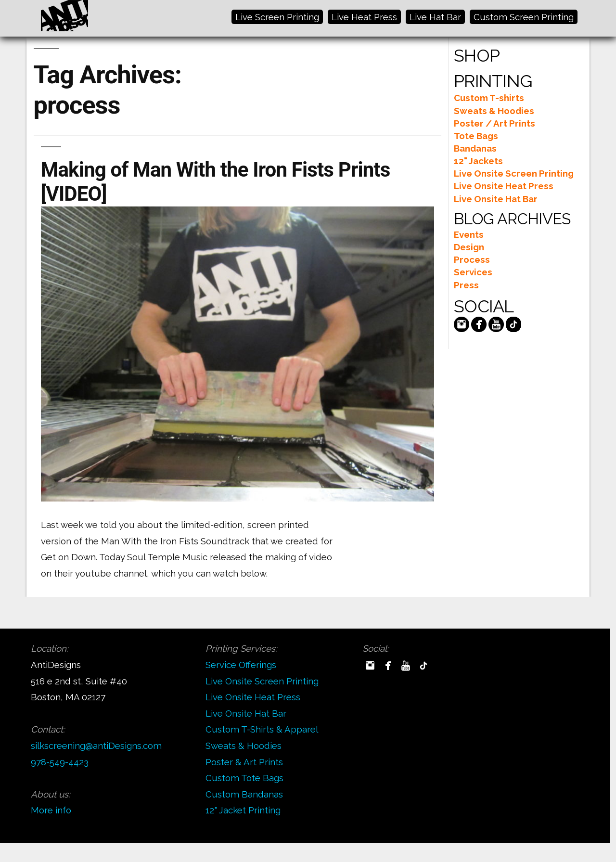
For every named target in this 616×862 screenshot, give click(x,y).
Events (469, 234)
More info (51, 810)
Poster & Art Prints (244, 762)
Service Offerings (241, 665)
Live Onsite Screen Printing (514, 173)
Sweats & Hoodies (494, 111)
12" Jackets (478, 161)
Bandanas (475, 148)
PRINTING (493, 81)
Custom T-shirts (489, 98)
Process (472, 259)
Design (469, 247)
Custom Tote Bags (244, 778)
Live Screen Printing (277, 17)
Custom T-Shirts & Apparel (262, 729)
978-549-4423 (60, 762)
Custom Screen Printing (524, 17)
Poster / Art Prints (494, 123)
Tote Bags (476, 136)
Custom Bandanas (244, 794)
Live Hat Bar (435, 17)
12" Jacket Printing (243, 810)
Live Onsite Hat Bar (496, 199)
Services (473, 272)
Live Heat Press (364, 17)
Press (466, 285)
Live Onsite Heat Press (504, 186)
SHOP (477, 55)
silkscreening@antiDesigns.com (96, 746)
